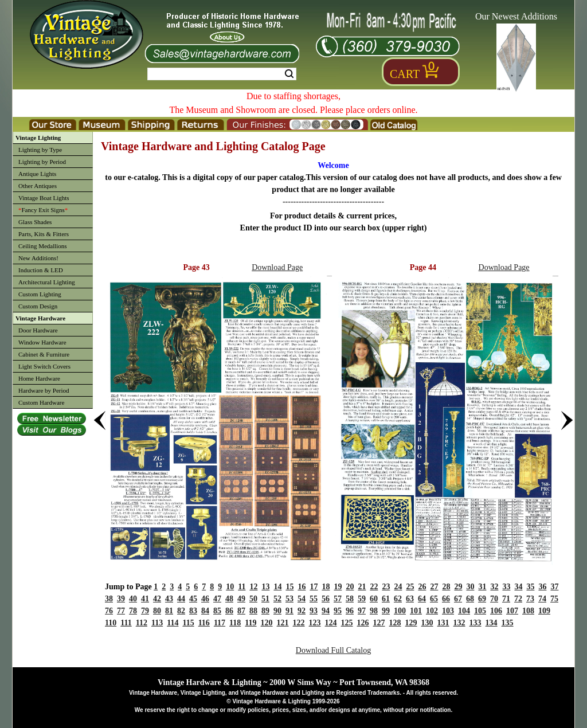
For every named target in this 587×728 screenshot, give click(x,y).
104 (464, 611)
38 (109, 599)
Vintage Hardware (40, 318)
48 (229, 599)
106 (496, 611)
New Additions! (38, 258)
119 (251, 623)
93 (314, 611)
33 (506, 587)
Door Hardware (38, 330)
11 (242, 587)
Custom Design (38, 306)
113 (157, 623)
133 (476, 623)
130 (427, 623)
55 (314, 599)
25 (410, 587)
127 (379, 623)
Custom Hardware (41, 402)
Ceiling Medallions (43, 246)
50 (253, 599)
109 (544, 611)
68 (470, 599)
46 (205, 599)
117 (220, 623)
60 (374, 599)
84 (205, 611)
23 (386, 587)
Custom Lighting (40, 294)
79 (145, 611)
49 (241, 599)
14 (277, 587)
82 (181, 611)
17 (314, 587)
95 (338, 611)
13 (265, 587)
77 (121, 611)
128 (395, 623)
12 (253, 587)
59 (362, 599)
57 (338, 599)
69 (482, 599)
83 (193, 611)
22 (374, 587)
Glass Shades (35, 222)
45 (193, 599)
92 (302, 611)
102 (432, 611)
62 (398, 599)
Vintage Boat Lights (44, 198)
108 (528, 611)
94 (326, 611)
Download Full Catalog (333, 650)
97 (362, 611)
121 (283, 623)
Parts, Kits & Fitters (44, 234)
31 (482, 587)
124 (331, 623)
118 (235, 623)
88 (253, 611)
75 (554, 599)
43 (169, 599)
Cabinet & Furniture (44, 354)
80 (157, 611)
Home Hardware (39, 378)
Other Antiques (38, 186)
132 (459, 623)
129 (411, 623)
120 (267, 623)
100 (400, 611)
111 (126, 623)
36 (542, 587)
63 (410, 599)
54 (302, 599)
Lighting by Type (40, 150)
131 (443, 623)
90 (277, 611)
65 (434, 599)
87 (241, 611)
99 (386, 611)
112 (142, 623)
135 (508, 623)
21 (362, 587)
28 (446, 587)
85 (217, 611)
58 (350, 599)
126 (363, 623)
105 (480, 611)
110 (111, 623)
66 (446, 599)
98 (374, 611)
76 (109, 611)
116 (204, 623)
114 (173, 623)
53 (289, 599)
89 (265, 611)
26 (422, 587)
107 (512, 611)
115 (188, 623)
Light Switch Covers (44, 366)
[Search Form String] (222, 74)
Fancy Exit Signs (43, 210)
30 (470, 587)
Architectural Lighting (47, 282)
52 (277, 599)
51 (265, 599)
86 (229, 611)
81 (169, 611)
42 (157, 599)
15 (289, 587)
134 (492, 623)
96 (350, 611)
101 (416, 611)
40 (133, 599)
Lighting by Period (42, 162)
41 (145, 599)
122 (299, 623)
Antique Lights (37, 174)
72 (518, 599)
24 (398, 587)
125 (347, 623)
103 (448, 611)
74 (542, 599)
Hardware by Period (44, 390)
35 (530, 587)
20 (350, 587)
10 (230, 587)
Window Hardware (42, 342)
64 (422, 599)
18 (326, 587)
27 (434, 587)
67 (458, 599)
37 (554, 587)
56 (326, 599)
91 (289, 611)
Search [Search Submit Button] (289, 74)
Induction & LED (41, 270)
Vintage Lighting (38, 138)
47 (217, 599)
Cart (405, 74)
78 (133, 611)
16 (302, 587)
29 (458, 587)
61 (386, 599)
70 (494, 599)
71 (506, 599)
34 (518, 587)
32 (494, 587)
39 (121, 599)
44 (181, 599)
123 (315, 623)
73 (530, 599)
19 (338, 587)
